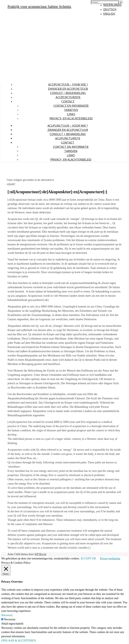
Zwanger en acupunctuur (68, 89)
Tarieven (71, 110)
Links (71, 114)
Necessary (10, 619)
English (109, 14)
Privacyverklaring (110, 558)
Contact (68, 102)
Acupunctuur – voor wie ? (68, 85)
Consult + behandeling (68, 93)
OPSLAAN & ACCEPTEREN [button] (19, 641)
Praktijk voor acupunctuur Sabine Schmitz (39, 6)
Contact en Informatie (71, 106)
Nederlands (112, 5)
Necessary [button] (7, 615)
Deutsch (110, 9)
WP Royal (40, 554)
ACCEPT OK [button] (88, 558)
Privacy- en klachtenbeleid (71, 119)
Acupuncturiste (68, 97)
